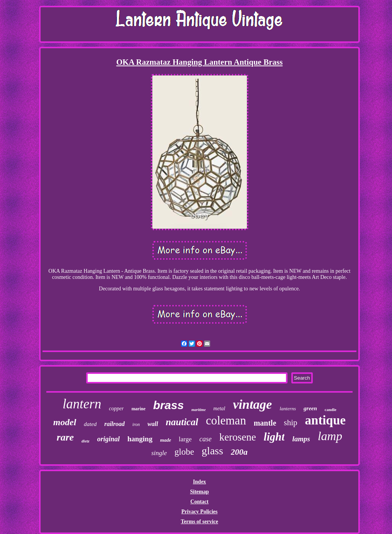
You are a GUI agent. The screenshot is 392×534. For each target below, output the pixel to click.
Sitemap (199, 492)
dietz (86, 441)
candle (331, 410)
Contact (199, 502)
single (159, 453)
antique (325, 420)
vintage (252, 404)
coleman (226, 420)
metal (219, 409)
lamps (301, 439)
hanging (140, 439)
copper (116, 409)
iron (136, 424)
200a (239, 452)
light (274, 437)
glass (212, 451)
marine (138, 409)
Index (199, 482)
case (206, 439)
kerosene (238, 437)
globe (184, 452)
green (310, 408)
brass (168, 405)
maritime (198, 410)
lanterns (288, 409)
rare (65, 437)
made (166, 440)
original (109, 439)
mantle (265, 423)
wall (153, 424)
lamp (330, 436)
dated (90, 424)
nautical (182, 422)
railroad (114, 424)
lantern (82, 404)
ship (291, 423)
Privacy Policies (199, 512)
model (65, 422)
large (185, 439)
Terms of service (199, 522)
